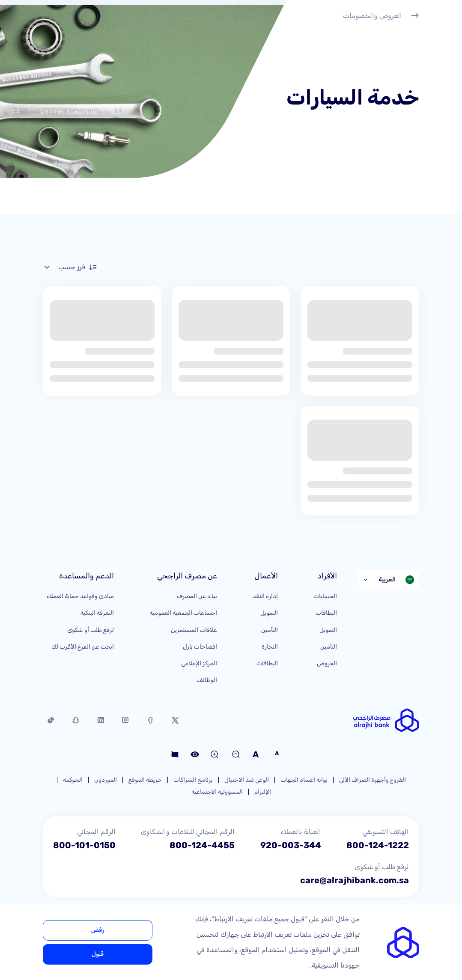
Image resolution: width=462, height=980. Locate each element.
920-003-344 (291, 845)
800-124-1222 (378, 845)
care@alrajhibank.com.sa (355, 880)
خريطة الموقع (145, 780)
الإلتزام (263, 792)
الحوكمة (73, 780)
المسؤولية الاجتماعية (217, 792)
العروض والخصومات (381, 17)
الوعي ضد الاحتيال (247, 780)
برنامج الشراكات (193, 780)
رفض (98, 930)
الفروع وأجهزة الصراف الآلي (373, 780)
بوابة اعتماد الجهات (304, 780)
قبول (98, 954)
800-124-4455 (202, 845)
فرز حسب (70, 267)
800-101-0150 (84, 845)
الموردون (106, 780)
